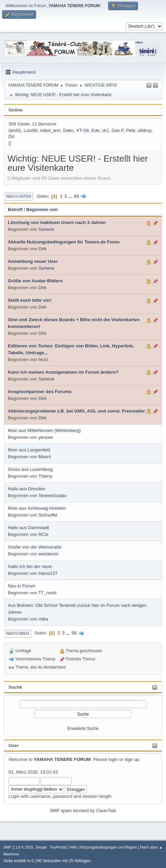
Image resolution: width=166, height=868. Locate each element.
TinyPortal (58, 847)
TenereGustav (52, 496)
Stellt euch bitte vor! (30, 300)
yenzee (46, 437)
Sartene (47, 229)
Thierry (45, 476)
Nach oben (18, 633)
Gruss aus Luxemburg (30, 469)
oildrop (145, 130)
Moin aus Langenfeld (29, 450)
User (14, 745)
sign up (132, 759)
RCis (43, 534)
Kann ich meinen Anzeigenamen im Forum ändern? (63, 372)
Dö (11, 137)
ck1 (105, 130)
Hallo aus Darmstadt (28, 528)
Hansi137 (48, 573)
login (113, 759)
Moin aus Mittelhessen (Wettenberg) (44, 430)
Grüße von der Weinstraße (35, 547)
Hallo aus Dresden (27, 489)
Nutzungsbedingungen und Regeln (108, 847)
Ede (95, 130)
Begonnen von (42, 209)
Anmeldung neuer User (33, 261)
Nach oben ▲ (151, 847)
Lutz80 (30, 130)
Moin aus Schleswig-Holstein (37, 508)
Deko (68, 130)
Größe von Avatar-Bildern (35, 281)
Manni (45, 457)
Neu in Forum (22, 586)
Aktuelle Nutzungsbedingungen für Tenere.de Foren (64, 242)
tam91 (15, 130)
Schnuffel (48, 515)
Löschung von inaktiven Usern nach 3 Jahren (57, 222)
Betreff (15, 209)
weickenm (49, 554)
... (71, 196)
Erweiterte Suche (83, 729)
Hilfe (73, 847)
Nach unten (19, 196)
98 (77, 196)
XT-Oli (83, 130)
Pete (131, 130)
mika (43, 619)
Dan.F (117, 130)
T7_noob (47, 593)
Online (16, 110)
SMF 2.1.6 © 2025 (18, 847)
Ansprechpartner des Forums (40, 392)
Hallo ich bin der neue (30, 566)
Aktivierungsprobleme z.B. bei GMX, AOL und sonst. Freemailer (76, 411)
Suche (15, 687)
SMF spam (61, 811)
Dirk (43, 249)
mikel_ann (50, 130)
